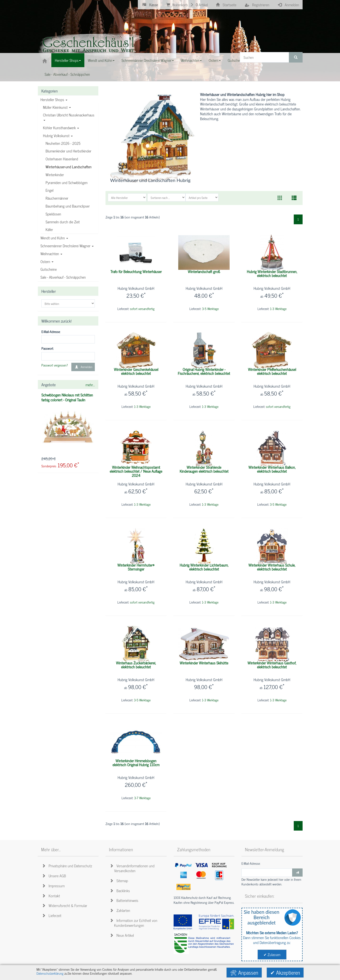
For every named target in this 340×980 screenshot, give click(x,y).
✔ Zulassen (272, 954)
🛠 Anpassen (244, 972)
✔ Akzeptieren (285, 972)
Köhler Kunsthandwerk (61, 128)
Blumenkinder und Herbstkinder (68, 151)
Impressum (54, 886)
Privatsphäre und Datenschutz (68, 866)
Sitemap (120, 881)
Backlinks (121, 891)
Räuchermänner (57, 198)
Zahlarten (121, 910)
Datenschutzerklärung (50, 973)
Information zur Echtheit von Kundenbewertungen (134, 923)
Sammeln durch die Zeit (63, 222)
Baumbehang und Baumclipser (68, 206)
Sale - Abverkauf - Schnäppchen (63, 277)
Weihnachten (51, 254)
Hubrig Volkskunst (58, 135)
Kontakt (52, 896)
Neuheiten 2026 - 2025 (63, 143)
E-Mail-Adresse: (51, 332)
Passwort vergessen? (55, 365)
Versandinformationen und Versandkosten (133, 868)
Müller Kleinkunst (57, 107)
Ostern (47, 261)
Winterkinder (55, 175)
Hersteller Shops (54, 99)
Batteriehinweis (125, 900)
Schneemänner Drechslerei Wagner (67, 246)
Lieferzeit (52, 915)
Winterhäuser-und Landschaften (69, 167)
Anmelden (83, 367)
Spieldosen (53, 214)
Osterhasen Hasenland (62, 159)
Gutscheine (49, 269)
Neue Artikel (123, 935)
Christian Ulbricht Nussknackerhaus (69, 116)
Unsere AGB (55, 876)
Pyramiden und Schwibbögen (67, 182)
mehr (90, 385)
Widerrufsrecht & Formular (65, 905)
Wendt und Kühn (54, 238)
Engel (50, 190)
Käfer (49, 229)
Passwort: (47, 348)
